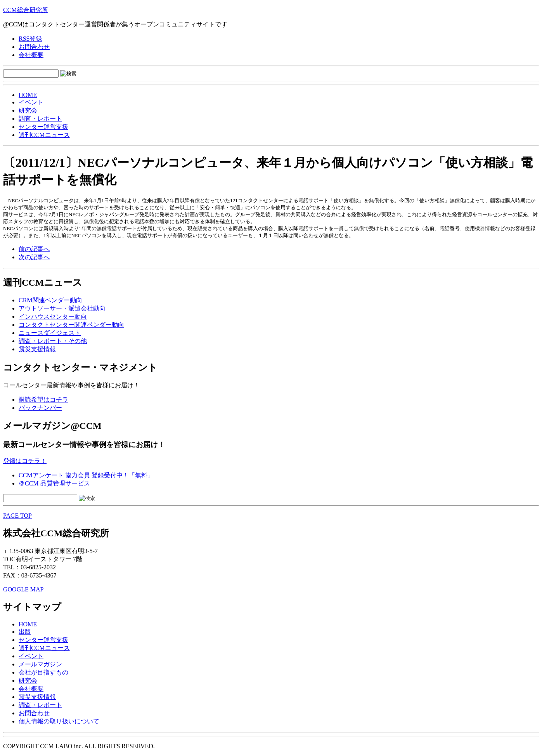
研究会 (28, 110)
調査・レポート (40, 119)
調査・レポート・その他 (53, 341)
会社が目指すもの (43, 672)
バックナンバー (40, 408)
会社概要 (31, 55)
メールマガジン (40, 664)
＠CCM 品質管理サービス (54, 483)
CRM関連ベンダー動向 (50, 300)
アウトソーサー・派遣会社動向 (62, 308)
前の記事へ (34, 249)
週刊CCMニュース (44, 135)
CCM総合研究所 (26, 10)
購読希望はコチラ (43, 400)
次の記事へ (34, 257)
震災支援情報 (37, 349)
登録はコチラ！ (25, 461)
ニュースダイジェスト (50, 333)
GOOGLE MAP (23, 589)
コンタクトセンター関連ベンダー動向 (71, 325)
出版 (25, 632)
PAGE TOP (17, 516)
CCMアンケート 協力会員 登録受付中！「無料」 (86, 475)
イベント (31, 102)
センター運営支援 (43, 127)
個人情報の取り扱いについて (59, 721)
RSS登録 (30, 39)
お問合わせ (34, 47)
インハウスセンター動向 (53, 316)
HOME (28, 95)
